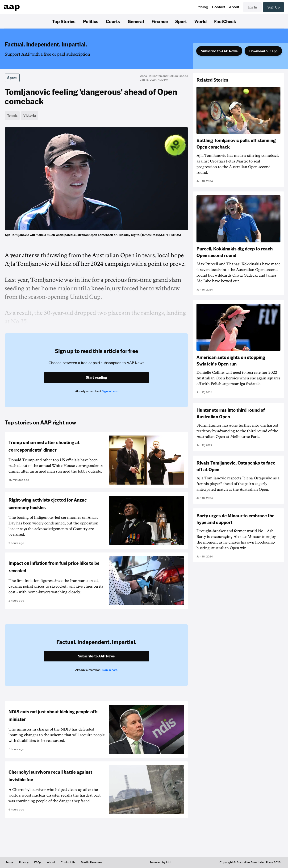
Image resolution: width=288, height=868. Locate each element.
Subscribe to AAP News (219, 51)
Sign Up (273, 7)
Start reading (96, 377)
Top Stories (64, 21)
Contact (219, 7)
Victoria (30, 115)
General (136, 21)
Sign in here (110, 391)
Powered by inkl (160, 862)
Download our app (263, 51)
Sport (181, 21)
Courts (113, 21)
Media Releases (92, 862)
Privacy (24, 862)
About (234, 7)
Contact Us (68, 862)
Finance (160, 21)
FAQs (38, 862)
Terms (10, 862)
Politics (91, 21)
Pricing (202, 7)
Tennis (12, 115)
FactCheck (225, 21)
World (200, 21)
